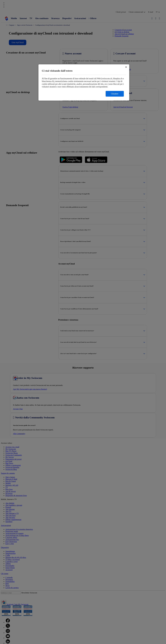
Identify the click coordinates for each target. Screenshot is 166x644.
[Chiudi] (126, 67)
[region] (84, 82)
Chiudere (115, 94)
